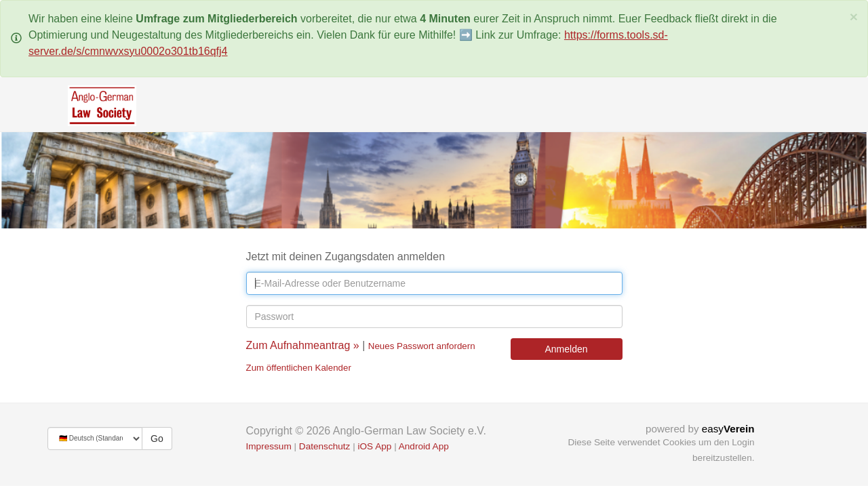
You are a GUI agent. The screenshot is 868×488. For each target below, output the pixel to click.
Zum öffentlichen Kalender (299, 368)
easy (728, 429)
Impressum (269, 446)
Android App (424, 446)
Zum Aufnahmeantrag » (303, 345)
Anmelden (566, 349)
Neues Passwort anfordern (422, 346)
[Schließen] (854, 17)
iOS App (374, 446)
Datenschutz (325, 446)
